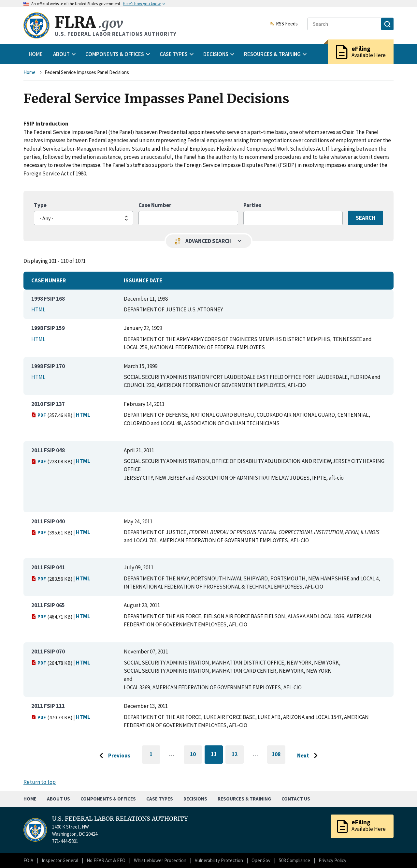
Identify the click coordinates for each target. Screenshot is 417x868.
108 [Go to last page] (279, 757)
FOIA (28, 860)
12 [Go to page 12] (238, 755)
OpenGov (261, 860)
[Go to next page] (309, 756)
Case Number (155, 205)
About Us (58, 799)
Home (36, 54)
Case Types (160, 799)
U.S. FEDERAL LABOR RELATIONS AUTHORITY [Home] (120, 819)
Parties (252, 205)
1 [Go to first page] (155, 757)
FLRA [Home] (89, 22)
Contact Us (296, 799)
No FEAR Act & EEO (106, 860)
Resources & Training (244, 799)
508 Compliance (295, 860)
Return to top (40, 782)
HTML (38, 309)
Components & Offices (108, 799)
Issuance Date (143, 280)
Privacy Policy (332, 860)
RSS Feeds (284, 24)
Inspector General (60, 860)
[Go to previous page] (113, 756)
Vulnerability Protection (219, 860)
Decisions (195, 799)
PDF (39, 415)
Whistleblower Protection (160, 860)
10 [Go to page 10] (196, 755)
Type (40, 205)
